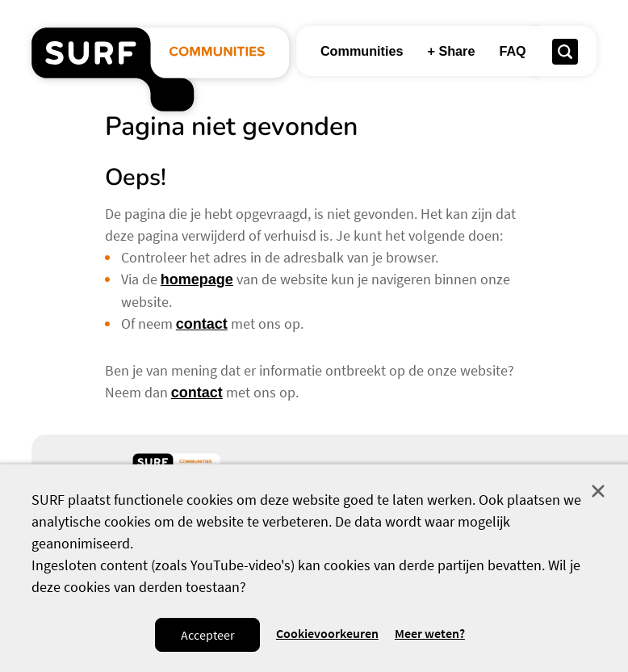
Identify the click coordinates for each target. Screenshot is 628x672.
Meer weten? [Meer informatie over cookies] (430, 634)
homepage (197, 279)
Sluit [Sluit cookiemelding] (598, 491)
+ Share (451, 51)
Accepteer (208, 635)
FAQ (512, 51)
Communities (362, 51)
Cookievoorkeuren (327, 634)
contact (202, 324)
